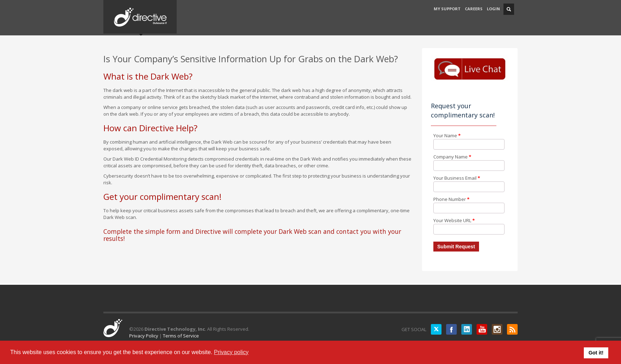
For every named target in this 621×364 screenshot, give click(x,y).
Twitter (436, 329)
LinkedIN (467, 329)
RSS (512, 329)
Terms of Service (181, 336)
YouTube (482, 329)
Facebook (451, 329)
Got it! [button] (596, 353)
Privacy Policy (144, 336)
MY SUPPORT (447, 9)
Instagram (497, 329)
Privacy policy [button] (231, 352)
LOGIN (493, 9)
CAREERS (474, 9)
